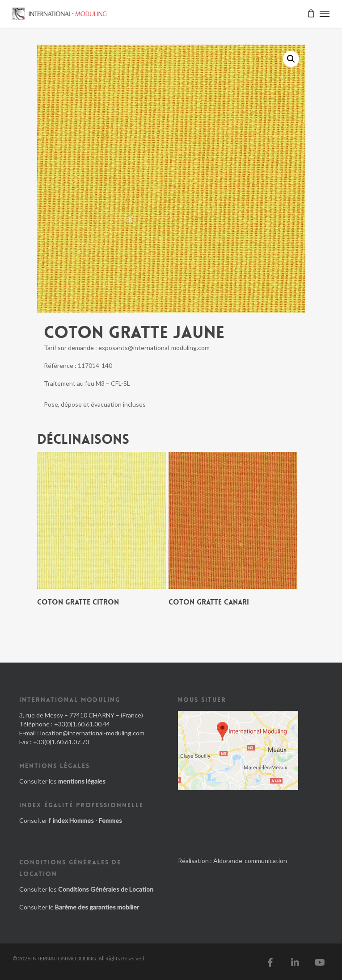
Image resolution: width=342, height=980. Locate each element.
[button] (291, 59)
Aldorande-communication (250, 861)
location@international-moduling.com (92, 733)
